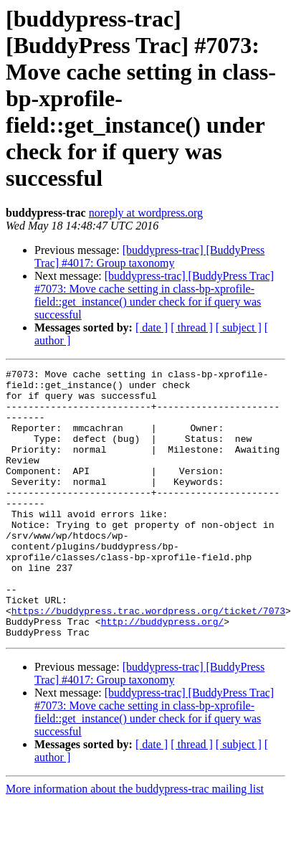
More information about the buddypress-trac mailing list (135, 843)
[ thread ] (192, 327)
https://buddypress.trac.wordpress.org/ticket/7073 (148, 660)
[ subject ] (239, 327)
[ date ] (152, 327)
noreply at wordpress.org (146, 213)
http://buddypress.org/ (163, 673)
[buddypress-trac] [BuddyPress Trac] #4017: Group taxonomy (149, 256)
